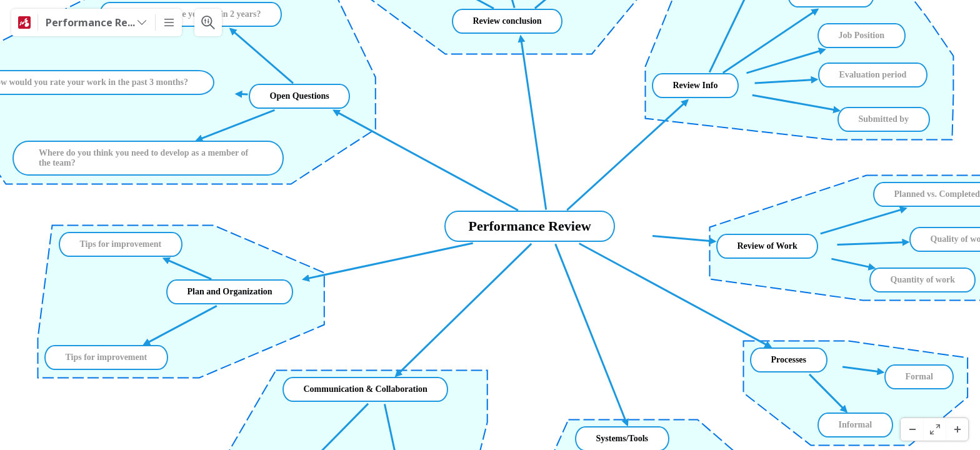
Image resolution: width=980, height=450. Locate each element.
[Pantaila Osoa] (934, 429)
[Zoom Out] (912, 429)
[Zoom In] (957, 429)
